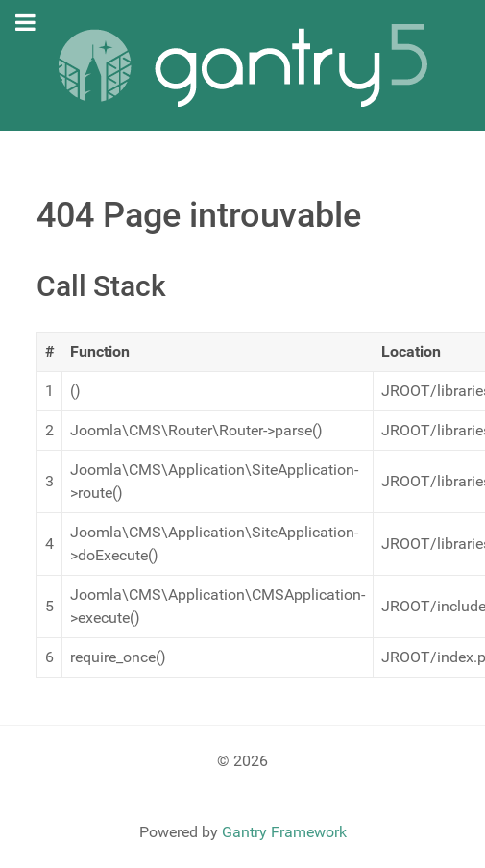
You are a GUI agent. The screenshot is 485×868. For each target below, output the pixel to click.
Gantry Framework (284, 832)
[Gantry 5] (243, 65)
